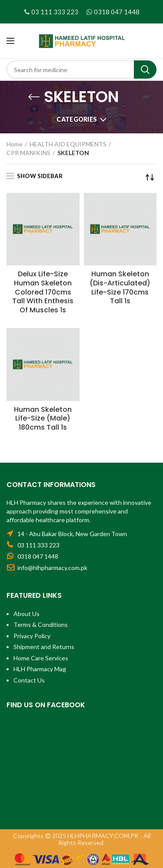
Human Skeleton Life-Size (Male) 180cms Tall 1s (43, 419)
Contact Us (29, 680)
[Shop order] (150, 177)
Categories (77, 119)
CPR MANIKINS (28, 153)
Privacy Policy (32, 636)
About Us (27, 614)
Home (15, 144)
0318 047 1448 (117, 12)
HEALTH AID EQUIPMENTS (68, 144)
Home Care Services (41, 658)
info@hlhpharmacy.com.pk (52, 568)
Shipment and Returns (44, 647)
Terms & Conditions (41, 624)
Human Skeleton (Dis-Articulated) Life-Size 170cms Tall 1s (120, 288)
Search (145, 70)
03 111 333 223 (55, 12)
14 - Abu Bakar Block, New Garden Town (72, 534)
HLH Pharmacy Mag (40, 669)
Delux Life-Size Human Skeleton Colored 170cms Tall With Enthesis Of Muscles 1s (43, 292)
